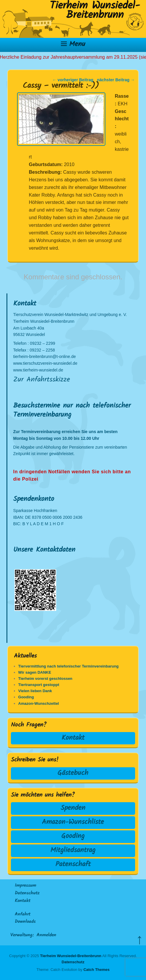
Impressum (25, 886)
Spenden (73, 808)
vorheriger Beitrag (73, 80)
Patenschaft (73, 865)
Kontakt (73, 738)
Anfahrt (23, 915)
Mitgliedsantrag (73, 850)
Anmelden (46, 935)
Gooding (73, 836)
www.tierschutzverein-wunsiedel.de (45, 363)
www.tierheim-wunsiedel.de (38, 370)
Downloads (25, 922)
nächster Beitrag (116, 80)
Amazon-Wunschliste (73, 822)
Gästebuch (73, 773)
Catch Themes (96, 970)
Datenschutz (27, 893)
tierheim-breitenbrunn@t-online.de (45, 356)
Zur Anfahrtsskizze (42, 380)
